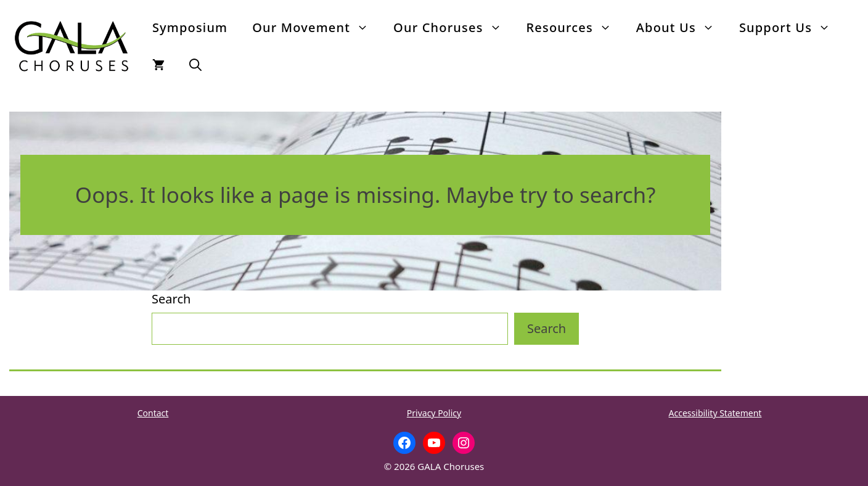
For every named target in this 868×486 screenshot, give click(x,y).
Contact (153, 413)
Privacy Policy (434, 413)
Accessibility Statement (715, 413)
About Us (682, 28)
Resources (575, 28)
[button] (195, 65)
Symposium (190, 27)
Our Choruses (453, 28)
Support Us (791, 28)
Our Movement (317, 28)
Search (171, 299)
